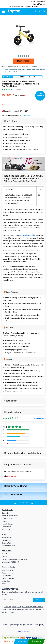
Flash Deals (7, 77)
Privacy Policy (7, 540)
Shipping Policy (7, 543)
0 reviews (19, 89)
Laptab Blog (6, 581)
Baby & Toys (6, 529)
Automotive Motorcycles (10, 516)
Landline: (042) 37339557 (11, 562)
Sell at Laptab (6, 576)
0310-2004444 (20, 7)
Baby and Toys (12, 67)
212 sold (32, 77)
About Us (5, 554)
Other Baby (34, 67)
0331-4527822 (32, 7)
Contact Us (6, 557)
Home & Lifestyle (7, 524)
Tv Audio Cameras (8, 519)
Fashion (5, 521)
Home (4, 67)
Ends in (17, 77)
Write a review (39, 418)
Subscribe (39, 600)
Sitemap (5, 584)
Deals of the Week (8, 578)
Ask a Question (11, 476)
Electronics (6, 513)
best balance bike (29, 235)
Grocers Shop (6, 527)
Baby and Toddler (23, 67)
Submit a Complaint (9, 546)
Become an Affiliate (8, 570)
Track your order (7, 573)
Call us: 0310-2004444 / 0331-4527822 (15, 559)
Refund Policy (6, 538)
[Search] (23, 600)
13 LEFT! (40, 96)
